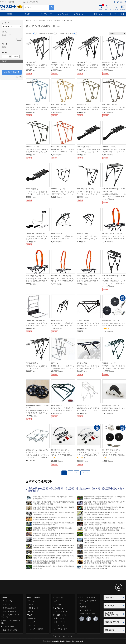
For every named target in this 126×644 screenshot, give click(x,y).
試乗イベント (59, 618)
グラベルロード (9, 626)
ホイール (32, 601)
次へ (85, 473)
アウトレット (99, 14)
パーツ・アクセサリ (45, 14)
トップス (32, 622)
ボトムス (32, 625)
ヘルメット (33, 618)
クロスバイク (8, 604)
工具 (56, 601)
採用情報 (83, 607)
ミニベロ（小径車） (10, 630)
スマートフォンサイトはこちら (64, 636)
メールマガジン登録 (87, 614)
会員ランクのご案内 (87, 597)
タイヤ (31, 604)
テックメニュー (60, 625)
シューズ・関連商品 (36, 629)
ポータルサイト (86, 610)
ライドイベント (60, 622)
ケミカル (57, 604)
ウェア (27, 14)
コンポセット (33, 608)
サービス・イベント (117, 14)
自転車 (9, 14)
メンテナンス (63, 14)
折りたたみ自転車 (9, 608)
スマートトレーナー (62, 611)
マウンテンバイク (9, 611)
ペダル (31, 611)
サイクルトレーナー (81, 14)
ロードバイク (8, 601)
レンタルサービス (61, 629)
